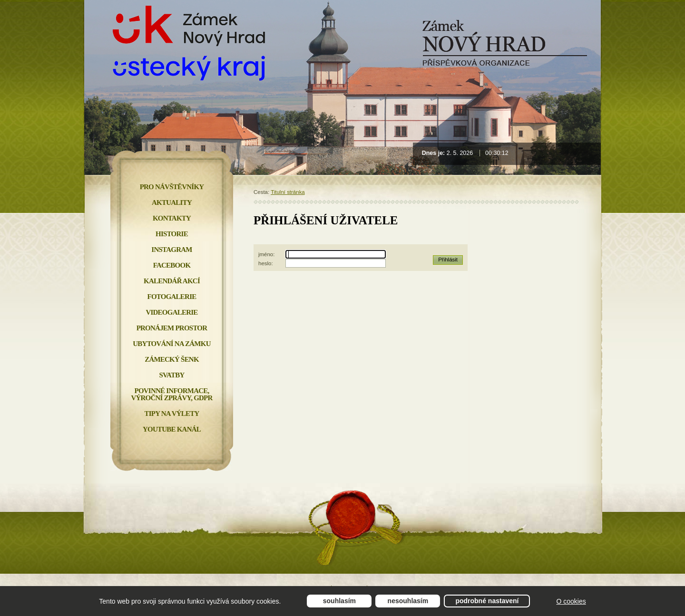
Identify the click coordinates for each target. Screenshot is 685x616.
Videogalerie (171, 312)
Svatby (171, 375)
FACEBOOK (172, 265)
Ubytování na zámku (171, 344)
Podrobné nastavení (487, 601)
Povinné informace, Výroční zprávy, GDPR (171, 394)
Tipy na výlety (171, 414)
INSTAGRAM (171, 250)
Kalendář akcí (172, 281)
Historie (172, 234)
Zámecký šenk (172, 359)
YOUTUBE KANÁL (172, 429)
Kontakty (172, 218)
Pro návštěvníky (172, 187)
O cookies (571, 601)
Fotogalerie (172, 297)
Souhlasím (339, 601)
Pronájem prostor (172, 328)
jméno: (266, 254)
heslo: (266, 263)
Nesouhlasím (408, 601)
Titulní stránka (288, 192)
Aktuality (172, 202)
